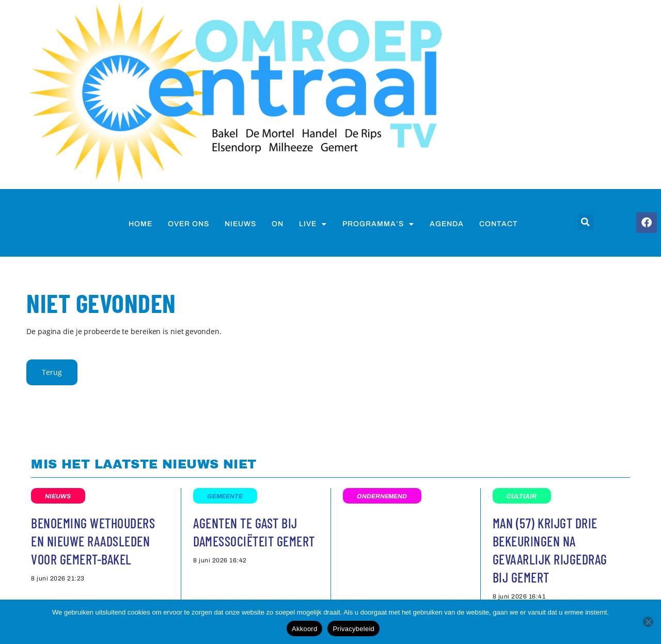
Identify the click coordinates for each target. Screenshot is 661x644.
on (278, 224)
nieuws (240, 224)
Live (313, 224)
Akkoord (304, 629)
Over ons (188, 224)
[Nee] (648, 622)
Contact (499, 224)
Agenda (447, 224)
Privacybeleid (353, 629)
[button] (586, 222)
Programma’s (378, 224)
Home (140, 224)
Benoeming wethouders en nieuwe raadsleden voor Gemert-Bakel (93, 541)
